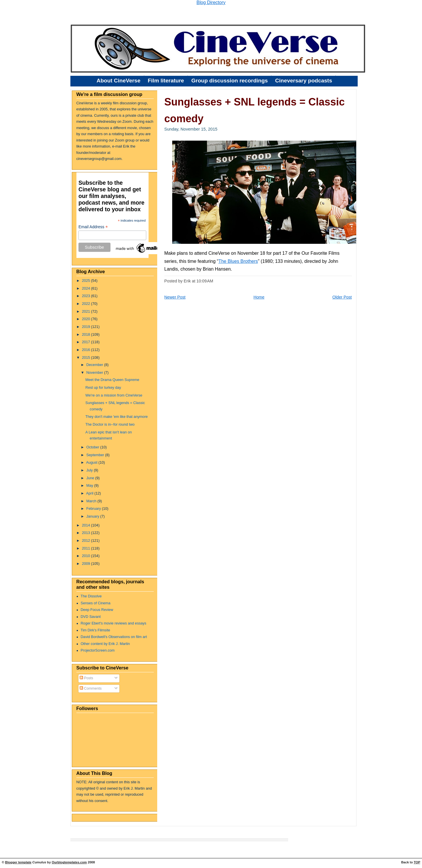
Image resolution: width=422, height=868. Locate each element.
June (91, 478)
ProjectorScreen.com (98, 650)
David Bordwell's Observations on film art (114, 637)
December (95, 365)
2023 (87, 296)
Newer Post (175, 297)
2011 (87, 548)
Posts (86, 678)
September (96, 455)
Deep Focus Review (97, 610)
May (90, 486)
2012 (87, 541)
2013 (87, 533)
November (95, 373)
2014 (87, 525)
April (90, 493)
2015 (87, 358)
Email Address (93, 227)
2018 (87, 335)
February (94, 509)
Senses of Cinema (96, 603)
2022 (87, 304)
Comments (91, 688)
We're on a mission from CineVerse (114, 395)
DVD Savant (91, 617)
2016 (87, 350)
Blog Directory (211, 2)
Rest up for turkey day (103, 388)
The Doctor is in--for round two (110, 424)
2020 (87, 319)
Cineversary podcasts (304, 81)
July (90, 470)
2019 (87, 327)
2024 (87, 288)
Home (259, 297)
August (92, 463)
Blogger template (18, 862)
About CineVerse (119, 81)
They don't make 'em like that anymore (117, 417)
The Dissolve (91, 596)
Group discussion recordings (229, 81)
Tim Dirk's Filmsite (95, 630)
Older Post (342, 297)
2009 (87, 564)
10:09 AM (205, 281)
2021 (87, 312)
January (93, 516)
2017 (87, 342)
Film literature (166, 81)
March (92, 501)
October (93, 447)
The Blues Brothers (238, 261)
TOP (417, 862)
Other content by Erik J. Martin (105, 644)
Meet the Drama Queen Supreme (112, 380)
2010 (87, 556)
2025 (87, 281)
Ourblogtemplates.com (69, 862)
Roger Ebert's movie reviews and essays (114, 623)
